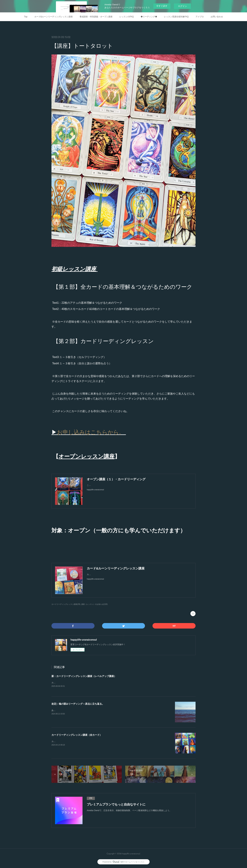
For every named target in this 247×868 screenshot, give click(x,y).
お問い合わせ (217, 17)
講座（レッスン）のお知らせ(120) (94, 604)
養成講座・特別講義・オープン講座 (96, 17)
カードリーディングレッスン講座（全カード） (77, 735)
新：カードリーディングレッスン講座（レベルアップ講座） (84, 676)
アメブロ (200, 17)
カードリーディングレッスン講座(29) (66, 604)
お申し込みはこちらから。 (91, 432)
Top (26, 17)
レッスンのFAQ (127, 17)
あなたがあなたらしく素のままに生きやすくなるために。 (78, 711)
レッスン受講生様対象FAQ (176, 17)
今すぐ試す (162, 6)
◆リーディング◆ (149, 17)
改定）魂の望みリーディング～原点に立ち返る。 (78, 704)
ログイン (183, 6)
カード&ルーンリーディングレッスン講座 (54, 17)
